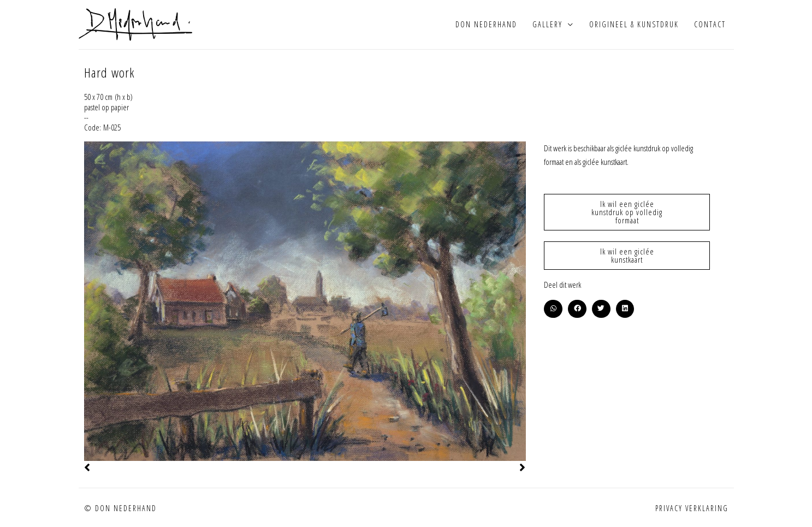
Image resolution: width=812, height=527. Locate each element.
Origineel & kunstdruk (634, 24)
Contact (710, 24)
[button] (553, 309)
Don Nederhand (486, 24)
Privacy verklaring (692, 508)
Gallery (547, 24)
